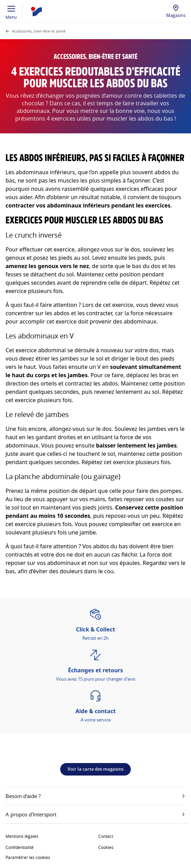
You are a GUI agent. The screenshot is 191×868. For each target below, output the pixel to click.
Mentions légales (22, 836)
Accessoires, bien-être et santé (39, 31)
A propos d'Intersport (95, 814)
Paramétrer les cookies (28, 857)
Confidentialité (20, 847)
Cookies (106, 847)
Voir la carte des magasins (95, 769)
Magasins (176, 15)
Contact (106, 836)
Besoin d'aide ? (95, 796)
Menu (11, 11)
